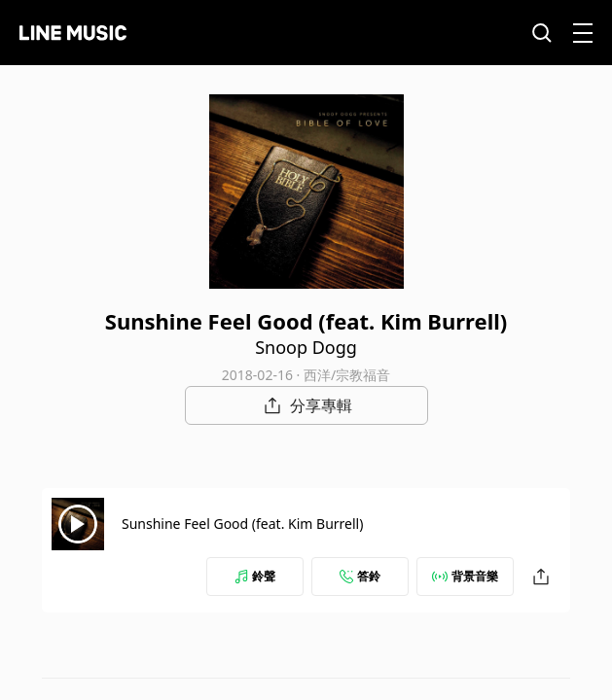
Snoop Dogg (306, 347)
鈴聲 (255, 576)
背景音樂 (465, 576)
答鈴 (360, 576)
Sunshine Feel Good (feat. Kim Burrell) (242, 524)
